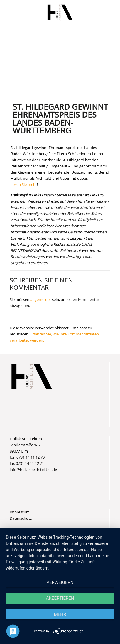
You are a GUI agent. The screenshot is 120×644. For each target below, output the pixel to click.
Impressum (20, 512)
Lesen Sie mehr (24, 184)
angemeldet (41, 299)
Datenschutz (21, 518)
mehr (60, 614)
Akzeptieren (60, 598)
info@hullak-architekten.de (33, 470)
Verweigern (60, 582)
